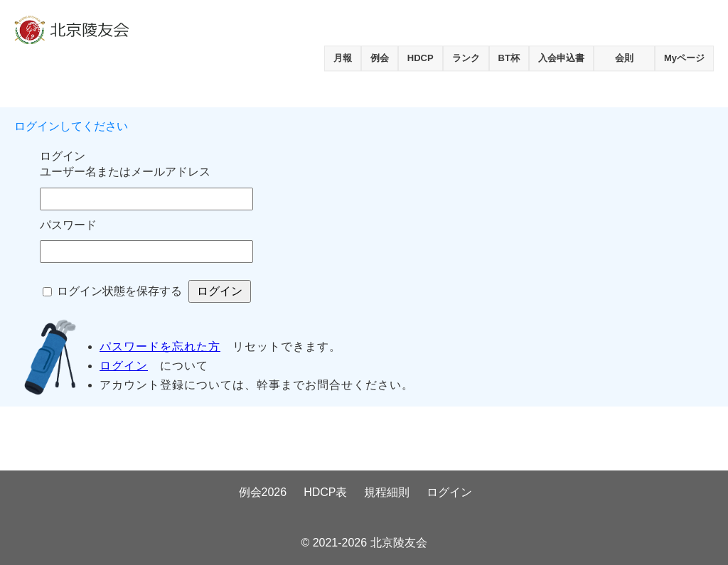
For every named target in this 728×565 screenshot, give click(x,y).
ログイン (124, 366)
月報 (343, 58)
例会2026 (263, 492)
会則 (624, 58)
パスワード (68, 225)
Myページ (684, 58)
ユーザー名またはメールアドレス (125, 172)
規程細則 (387, 492)
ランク (466, 58)
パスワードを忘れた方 (160, 346)
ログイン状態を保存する (119, 291)
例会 (380, 58)
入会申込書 (561, 58)
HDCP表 (325, 492)
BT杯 (509, 58)
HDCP (421, 58)
